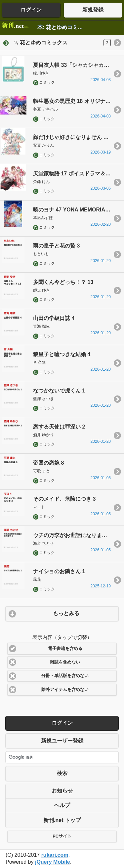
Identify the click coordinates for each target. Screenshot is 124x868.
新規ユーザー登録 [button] (62, 741)
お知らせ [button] (62, 791)
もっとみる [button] (66, 613)
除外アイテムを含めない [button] (65, 690)
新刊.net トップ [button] (62, 820)
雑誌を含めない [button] (65, 662)
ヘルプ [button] (62, 805)
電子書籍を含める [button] (65, 649)
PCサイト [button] (62, 836)
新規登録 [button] (93, 10)
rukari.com (55, 855)
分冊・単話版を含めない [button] (65, 676)
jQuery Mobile (53, 862)
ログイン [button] (31, 10)
